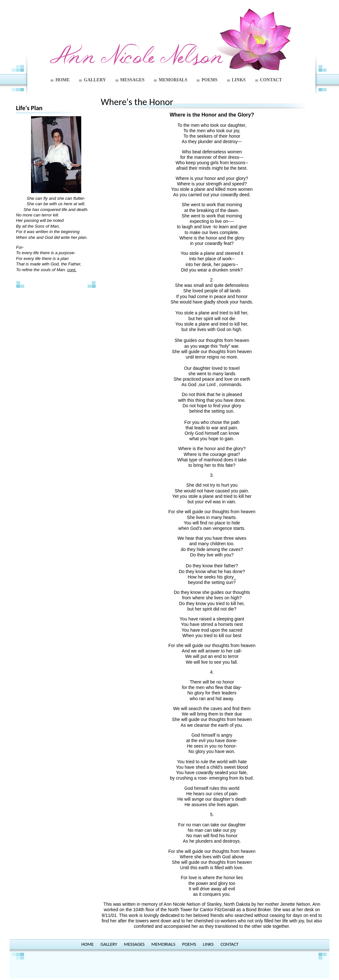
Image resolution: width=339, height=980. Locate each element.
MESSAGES (132, 80)
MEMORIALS (173, 80)
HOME (62, 80)
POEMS (209, 80)
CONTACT (271, 80)
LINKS (239, 80)
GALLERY (95, 80)
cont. (72, 270)
